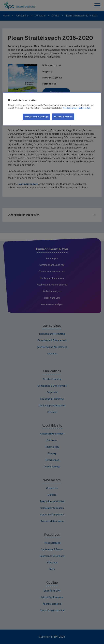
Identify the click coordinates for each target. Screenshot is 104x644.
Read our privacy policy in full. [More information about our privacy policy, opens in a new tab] (77, 108)
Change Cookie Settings (36, 117)
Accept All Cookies (63, 117)
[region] (52, 109)
